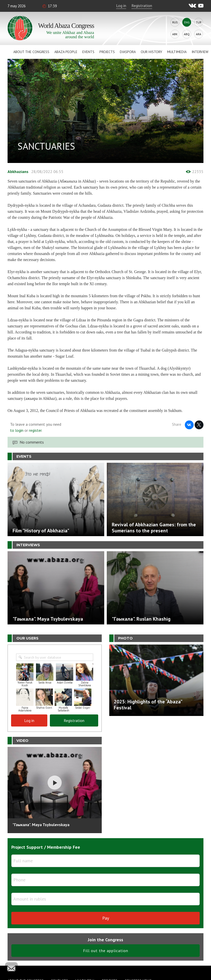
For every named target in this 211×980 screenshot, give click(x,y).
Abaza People (66, 52)
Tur (199, 22)
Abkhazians (18, 172)
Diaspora (128, 52)
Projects (107, 52)
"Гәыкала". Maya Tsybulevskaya (41, 825)
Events (88, 52)
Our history (151, 52)
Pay (106, 918)
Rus (175, 22)
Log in (121, 6)
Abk (175, 34)
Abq (187, 34)
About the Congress (31, 52)
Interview (200, 52)
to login (17, 430)
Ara (199, 34)
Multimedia (177, 52)
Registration (142, 6)
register (35, 430)
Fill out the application (106, 951)
